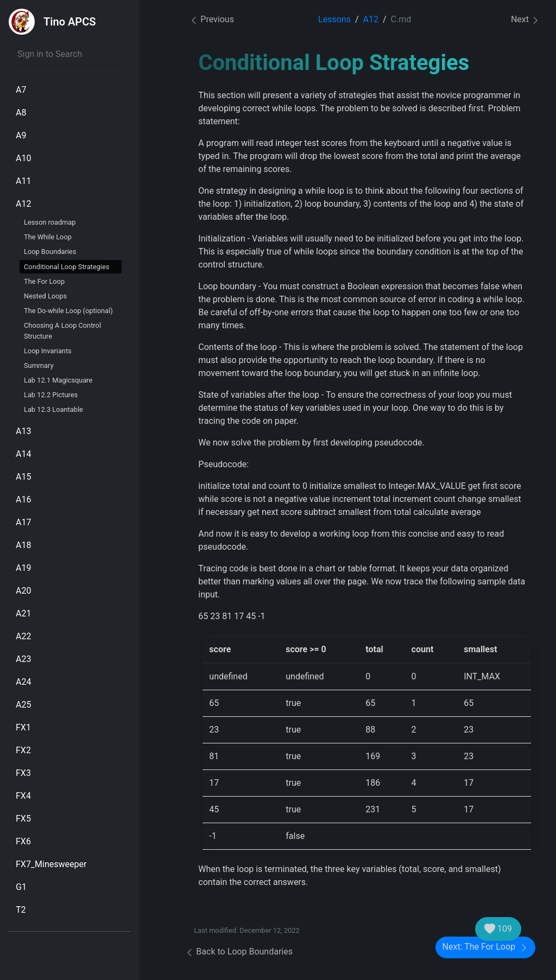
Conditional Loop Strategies (67, 267)
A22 (23, 636)
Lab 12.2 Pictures (51, 395)
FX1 (23, 727)
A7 (21, 90)
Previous (212, 19)
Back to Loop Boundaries (239, 952)
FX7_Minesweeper (51, 864)
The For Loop (44, 281)
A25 (23, 705)
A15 (23, 477)
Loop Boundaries (50, 252)
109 (498, 929)
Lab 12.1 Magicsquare (58, 380)
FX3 (23, 773)
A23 (23, 659)
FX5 (23, 819)
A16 (23, 499)
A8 (21, 113)
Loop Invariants (48, 351)
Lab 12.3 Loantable (53, 409)
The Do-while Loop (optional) (68, 311)
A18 (23, 545)
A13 (23, 431)
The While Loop (48, 237)
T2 (21, 910)
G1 (21, 887)
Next (525, 20)
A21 (23, 613)
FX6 (23, 841)
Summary (39, 365)
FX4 (23, 796)
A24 (23, 682)
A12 (23, 204)
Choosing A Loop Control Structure (62, 330)
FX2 (23, 750)
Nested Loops (45, 296)
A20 (23, 591)
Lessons (334, 19)
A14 (23, 454)
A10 (23, 158)
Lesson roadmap (50, 222)
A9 (21, 135)
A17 (23, 522)
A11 (23, 181)
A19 (23, 568)
